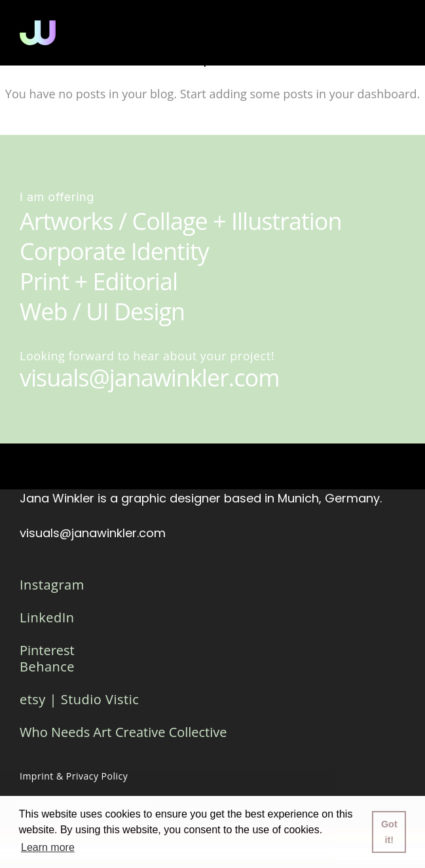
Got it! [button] (389, 832)
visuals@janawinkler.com (93, 533)
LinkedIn (47, 617)
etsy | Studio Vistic (79, 699)
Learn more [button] (48, 847)
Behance (47, 667)
